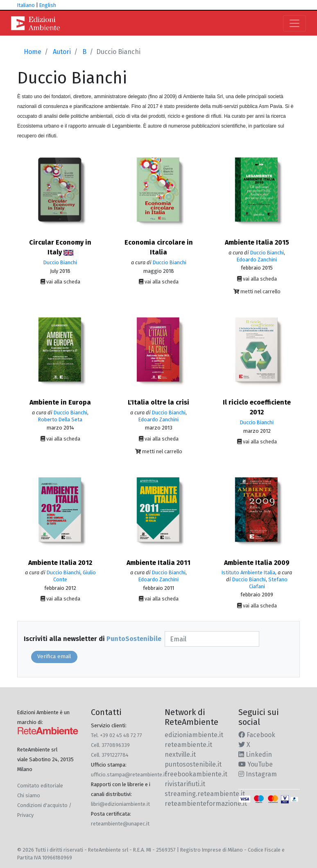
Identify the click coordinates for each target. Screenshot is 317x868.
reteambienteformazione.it (206, 804)
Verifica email (54, 657)
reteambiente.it (188, 745)
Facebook (257, 735)
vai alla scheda (60, 282)
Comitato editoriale (40, 786)
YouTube (256, 764)
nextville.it (180, 754)
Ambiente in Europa (60, 402)
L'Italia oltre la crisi (158, 402)
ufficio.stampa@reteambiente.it (129, 775)
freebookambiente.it (196, 774)
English (48, 5)
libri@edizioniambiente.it (120, 804)
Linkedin (255, 754)
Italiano (26, 5)
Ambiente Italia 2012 (60, 563)
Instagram (258, 774)
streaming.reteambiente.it (205, 794)
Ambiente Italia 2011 (158, 563)
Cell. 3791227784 (110, 755)
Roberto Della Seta (60, 419)
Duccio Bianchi (60, 262)
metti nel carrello (257, 291)
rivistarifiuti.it (185, 784)
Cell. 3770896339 (110, 745)
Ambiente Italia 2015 (257, 242)
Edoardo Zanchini (257, 260)
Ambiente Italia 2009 (257, 563)
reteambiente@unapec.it (120, 824)
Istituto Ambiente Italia (248, 572)
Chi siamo (29, 795)
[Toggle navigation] (294, 23)
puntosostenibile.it (193, 764)
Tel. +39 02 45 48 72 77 (117, 735)
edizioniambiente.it (194, 735)
